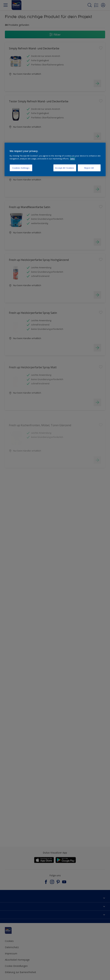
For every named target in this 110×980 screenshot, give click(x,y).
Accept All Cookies (65, 168)
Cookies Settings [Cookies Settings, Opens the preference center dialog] (21, 168)
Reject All (89, 168)
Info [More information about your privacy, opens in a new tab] (73, 159)
